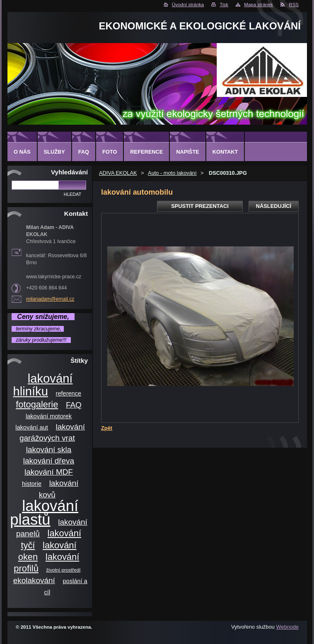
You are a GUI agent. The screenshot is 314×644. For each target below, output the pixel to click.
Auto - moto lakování (172, 173)
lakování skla (49, 450)
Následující (274, 206)
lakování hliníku (43, 385)
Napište (187, 152)
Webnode (287, 627)
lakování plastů (44, 513)
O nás (22, 152)
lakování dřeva (49, 461)
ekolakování (34, 580)
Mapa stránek (258, 5)
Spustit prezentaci (200, 206)
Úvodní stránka (188, 5)
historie (32, 484)
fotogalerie (37, 404)
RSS (294, 5)
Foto (110, 152)
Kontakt (225, 152)
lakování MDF (49, 472)
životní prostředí (64, 570)
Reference (146, 152)
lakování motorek (49, 416)
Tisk (224, 5)
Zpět (107, 428)
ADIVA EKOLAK (118, 173)
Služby (54, 152)
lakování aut (32, 427)
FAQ (74, 405)
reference (69, 393)
